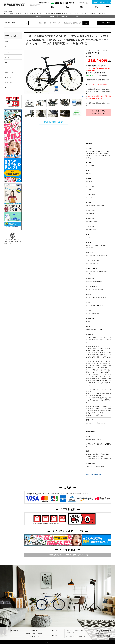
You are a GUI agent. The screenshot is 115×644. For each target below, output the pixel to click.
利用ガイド (38, 16)
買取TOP (34, 631)
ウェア (7, 88)
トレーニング (8, 83)
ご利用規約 (82, 637)
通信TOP (54, 636)
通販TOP (54, 631)
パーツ (7, 67)
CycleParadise (16, 5)
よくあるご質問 (79, 630)
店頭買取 (40, 634)
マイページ (64, 16)
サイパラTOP (14, 631)
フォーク (7, 52)
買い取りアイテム (34, 636)
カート (77, 16)
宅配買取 (28, 634)
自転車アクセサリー (10, 72)
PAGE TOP (112, 641)
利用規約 (90, 103)
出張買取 (34, 634)
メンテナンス (8, 78)
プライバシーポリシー (72, 637)
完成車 (11, 11)
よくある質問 (51, 16)
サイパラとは (70, 630)
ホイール (7, 57)
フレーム (7, 47)
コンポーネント (9, 62)
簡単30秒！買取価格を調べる (102, 2)
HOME (6, 11)
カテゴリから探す (93, 23)
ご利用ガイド (70, 633)
